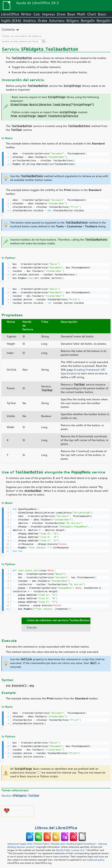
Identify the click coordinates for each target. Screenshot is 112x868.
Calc (37, 14)
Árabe (43, 21)
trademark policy (96, 857)
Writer (26, 14)
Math (81, 14)
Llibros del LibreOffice (56, 825)
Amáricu (29, 21)
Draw (61, 14)
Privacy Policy (41, 841)
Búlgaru (73, 21)
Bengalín (88, 21)
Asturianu (57, 21)
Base (71, 14)
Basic (102, 14)
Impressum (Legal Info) (20, 841)
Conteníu (8, 29)
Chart (91, 14)
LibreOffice (10, 14)
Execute (32, 626)
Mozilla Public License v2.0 (70, 848)
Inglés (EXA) (11, 21)
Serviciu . (21, 793)
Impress (48, 14)
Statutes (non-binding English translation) (73, 841)
